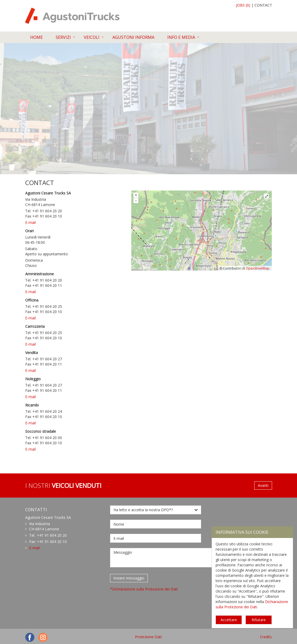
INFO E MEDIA (181, 37)
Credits (266, 637)
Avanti (263, 485)
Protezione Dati (148, 637)
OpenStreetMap (258, 268)
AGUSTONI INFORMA (133, 37)
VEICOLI (92, 37)
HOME (37, 37)
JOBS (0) (243, 5)
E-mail (30, 222)
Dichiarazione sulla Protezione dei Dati (252, 604)
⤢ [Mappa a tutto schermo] (267, 196)
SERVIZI (63, 37)
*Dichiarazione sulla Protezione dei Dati (144, 589)
